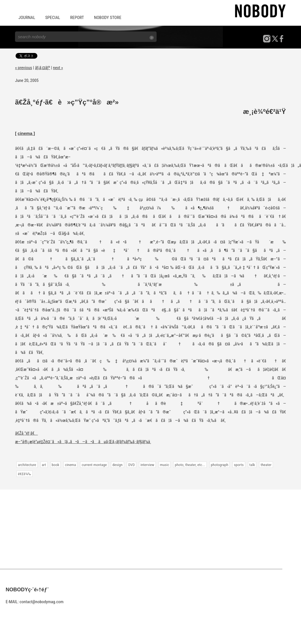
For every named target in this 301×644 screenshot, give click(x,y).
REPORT (76, 18)
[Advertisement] (150, 529)
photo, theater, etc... (189, 464)
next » (58, 67)
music (163, 464)
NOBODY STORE (106, 18)
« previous (24, 67)
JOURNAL (27, 18)
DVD (131, 464)
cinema (25, 133)
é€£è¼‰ (24, 473)
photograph (218, 464)
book (55, 464)
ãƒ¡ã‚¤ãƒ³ (43, 67)
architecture (27, 464)
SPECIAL (52, 18)
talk (251, 464)
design (117, 464)
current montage (94, 464)
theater (264, 464)
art (44, 464)
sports (237, 464)
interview (146, 464)
